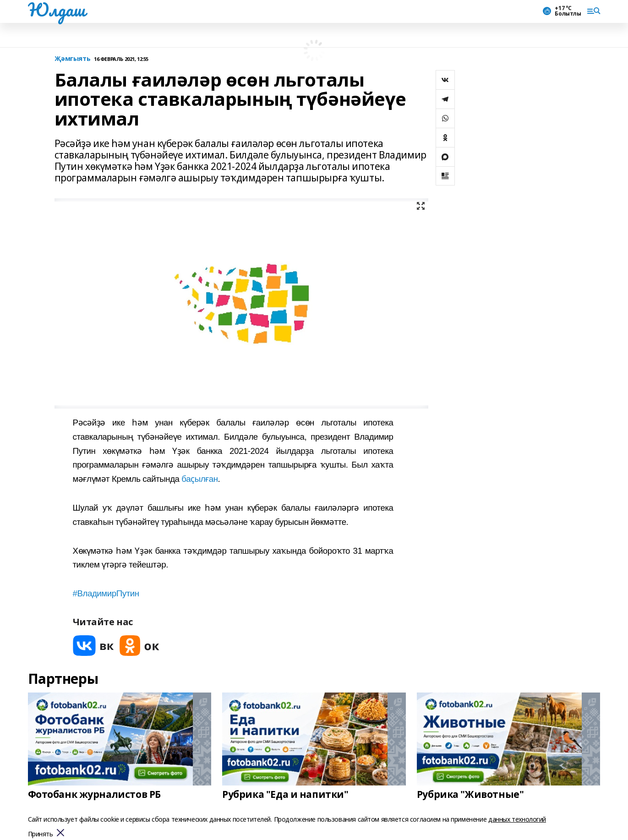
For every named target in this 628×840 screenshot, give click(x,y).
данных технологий (517, 819)
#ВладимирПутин (106, 593)
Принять (41, 834)
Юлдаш (57, 10)
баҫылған (199, 479)
